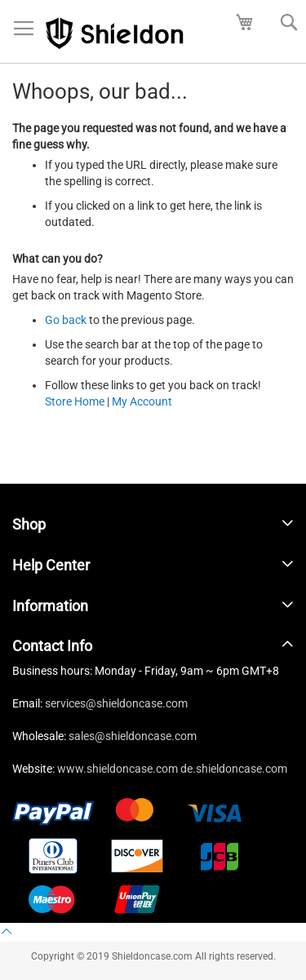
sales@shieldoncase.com (133, 736)
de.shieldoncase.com (234, 769)
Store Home (75, 401)
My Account (142, 401)
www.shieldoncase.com (118, 769)
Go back (66, 320)
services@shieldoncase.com (116, 703)
